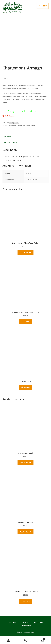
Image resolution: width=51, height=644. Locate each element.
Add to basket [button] (25, 252)
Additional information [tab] (11, 142)
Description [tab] (7, 136)
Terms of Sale (38, 622)
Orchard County (22, 125)
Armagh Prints (14, 123)
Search (25, 640)
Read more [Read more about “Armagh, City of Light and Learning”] (26, 322)
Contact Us (12, 622)
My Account (8, 640)
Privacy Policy (26, 625)
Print (14, 125)
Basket (40, 639)
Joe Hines (31, 125)
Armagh (9, 125)
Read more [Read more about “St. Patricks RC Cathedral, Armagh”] (26, 601)
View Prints (25, 387)
